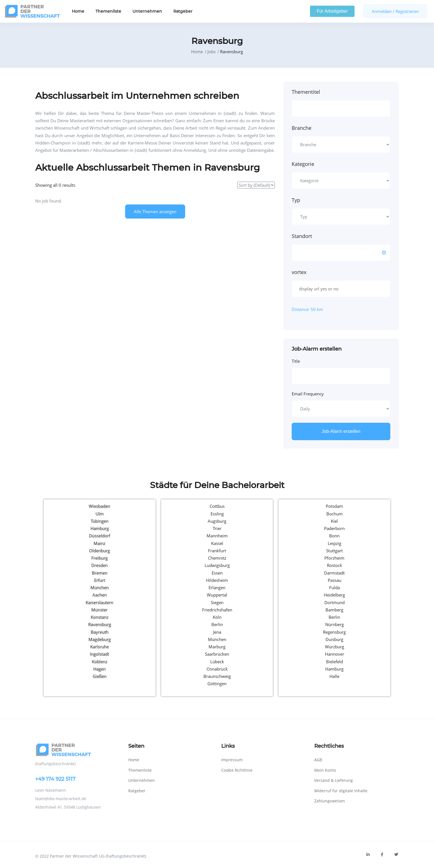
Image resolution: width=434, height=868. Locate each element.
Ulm (100, 514)
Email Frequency (308, 394)
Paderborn (334, 528)
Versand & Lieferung (334, 780)
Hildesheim (217, 580)
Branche (302, 128)
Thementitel (306, 92)
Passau (335, 580)
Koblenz (100, 662)
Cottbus (217, 506)
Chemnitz (217, 558)
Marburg (217, 647)
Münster (99, 610)
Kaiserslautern (99, 602)
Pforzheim (334, 558)
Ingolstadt (99, 654)
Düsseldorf (100, 536)
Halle (334, 676)
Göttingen (217, 684)
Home (78, 11)
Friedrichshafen (217, 610)
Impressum (232, 760)
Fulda (335, 587)
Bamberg (334, 610)
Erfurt (100, 580)
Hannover (335, 654)
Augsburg (217, 521)
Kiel (334, 521)
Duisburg (334, 639)
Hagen (99, 669)
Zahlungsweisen (330, 801)
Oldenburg (99, 551)
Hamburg (100, 528)
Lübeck (217, 662)
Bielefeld (335, 662)
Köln (217, 617)
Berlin (217, 624)
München (100, 587)
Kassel (217, 543)
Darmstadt (334, 573)
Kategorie (303, 164)
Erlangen (217, 587)
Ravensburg (100, 624)
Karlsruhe (99, 647)
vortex (299, 272)
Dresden (99, 565)
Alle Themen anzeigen (155, 212)
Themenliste (108, 11)
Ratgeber (183, 11)
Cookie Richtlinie (237, 770)
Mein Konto (325, 770)
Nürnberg (335, 624)
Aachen (100, 595)
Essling (217, 514)
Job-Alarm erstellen (341, 431)
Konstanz (100, 617)
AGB (318, 760)
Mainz (99, 543)
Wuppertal (217, 595)
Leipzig (335, 543)
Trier (217, 528)
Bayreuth (100, 632)
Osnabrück (217, 669)
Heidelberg (334, 595)
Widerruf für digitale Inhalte (341, 791)
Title (296, 361)
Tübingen (100, 521)
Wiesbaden (99, 506)
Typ (296, 200)
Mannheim (217, 536)
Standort (302, 236)
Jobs (212, 52)
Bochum (335, 514)
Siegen (217, 602)
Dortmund (335, 602)
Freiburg (99, 558)
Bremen (100, 573)
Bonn (334, 536)
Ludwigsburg (217, 565)
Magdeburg (100, 639)
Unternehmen (147, 11)
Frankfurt (217, 551)
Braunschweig (217, 676)
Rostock (335, 565)
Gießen (100, 676)
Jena (217, 632)
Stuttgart (334, 551)
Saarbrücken (217, 654)
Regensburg (334, 632)
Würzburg (335, 647)
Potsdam (334, 506)
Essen (217, 573)
